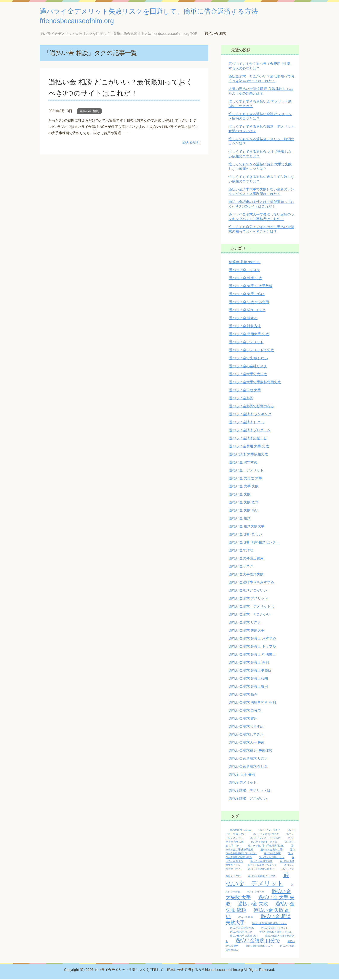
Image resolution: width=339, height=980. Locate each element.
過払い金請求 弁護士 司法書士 (252, 655)
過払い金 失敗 (240, 495)
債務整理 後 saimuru (245, 263)
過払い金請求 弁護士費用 (248, 687)
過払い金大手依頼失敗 (246, 575)
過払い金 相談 (89, 112)
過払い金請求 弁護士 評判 (249, 663)
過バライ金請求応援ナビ (248, 439)
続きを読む (191, 144)
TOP (119, 35)
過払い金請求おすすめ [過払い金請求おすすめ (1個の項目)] (242, 929)
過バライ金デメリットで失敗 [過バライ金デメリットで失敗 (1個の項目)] (265, 839)
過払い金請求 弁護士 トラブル (252, 647)
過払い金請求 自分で (245, 712)
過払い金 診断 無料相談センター (254, 543)
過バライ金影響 (241, 399)
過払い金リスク (241, 567)
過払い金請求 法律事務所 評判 (252, 704)
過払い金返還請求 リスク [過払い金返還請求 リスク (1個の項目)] (259, 947)
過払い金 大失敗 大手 (245, 479)
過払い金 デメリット (246, 471)
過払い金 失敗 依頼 (244, 503)
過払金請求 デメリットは (250, 792)
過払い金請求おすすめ (246, 728)
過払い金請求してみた (246, 736)
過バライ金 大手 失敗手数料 (251, 287)
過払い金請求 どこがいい (250, 615)
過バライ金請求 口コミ (247, 423)
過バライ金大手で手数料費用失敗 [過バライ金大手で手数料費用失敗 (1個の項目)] (266, 847)
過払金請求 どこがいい (248, 800)
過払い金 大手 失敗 (244, 487)
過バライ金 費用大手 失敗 (249, 335)
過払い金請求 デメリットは (251, 607)
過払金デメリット (243, 784)
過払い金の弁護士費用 (246, 559)
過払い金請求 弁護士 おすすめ (252, 639)
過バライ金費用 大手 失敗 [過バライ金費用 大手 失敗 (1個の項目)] (262, 877)
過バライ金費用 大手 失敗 (249, 447)
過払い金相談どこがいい (248, 591)
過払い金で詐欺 (241, 551)
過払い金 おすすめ (243, 463)
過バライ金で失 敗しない (248, 359)
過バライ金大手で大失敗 (248, 375)
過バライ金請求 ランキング (250, 415)
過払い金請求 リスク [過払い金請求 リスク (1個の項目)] (241, 933)
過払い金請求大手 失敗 (247, 744)
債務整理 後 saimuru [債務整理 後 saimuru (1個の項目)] (241, 831)
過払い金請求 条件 (243, 696)
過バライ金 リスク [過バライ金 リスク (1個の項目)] (269, 831)
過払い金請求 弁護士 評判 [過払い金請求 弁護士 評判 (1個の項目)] (244, 937)
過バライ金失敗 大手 (245, 391)
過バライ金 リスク (245, 271)
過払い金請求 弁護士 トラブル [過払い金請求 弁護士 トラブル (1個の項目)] (276, 933)
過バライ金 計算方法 (245, 327)
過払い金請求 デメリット (248, 599)
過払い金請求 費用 (243, 720)
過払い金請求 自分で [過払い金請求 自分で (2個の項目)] (258, 942)
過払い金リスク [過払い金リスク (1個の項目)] (256, 893)
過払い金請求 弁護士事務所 (250, 671)
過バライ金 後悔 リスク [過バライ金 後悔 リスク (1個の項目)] (272, 858)
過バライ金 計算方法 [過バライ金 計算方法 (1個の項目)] (261, 862)
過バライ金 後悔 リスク (247, 311)
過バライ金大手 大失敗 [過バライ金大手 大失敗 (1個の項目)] (264, 843)
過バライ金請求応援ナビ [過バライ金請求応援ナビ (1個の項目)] (261, 870)
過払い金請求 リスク (245, 623)
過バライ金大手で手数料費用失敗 (255, 383)
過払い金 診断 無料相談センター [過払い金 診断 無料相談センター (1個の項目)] (269, 924)
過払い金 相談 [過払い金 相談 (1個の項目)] (245, 918)
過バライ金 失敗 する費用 (249, 303)
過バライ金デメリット (246, 343)
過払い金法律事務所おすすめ (251, 583)
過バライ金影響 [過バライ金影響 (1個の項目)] (272, 854)
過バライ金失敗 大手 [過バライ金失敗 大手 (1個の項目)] (272, 851)
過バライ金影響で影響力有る (251, 407)
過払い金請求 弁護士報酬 (248, 679)
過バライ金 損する (243, 319)
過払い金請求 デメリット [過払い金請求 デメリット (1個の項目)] (275, 929)
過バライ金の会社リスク (248, 367)
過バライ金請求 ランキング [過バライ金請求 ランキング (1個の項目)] (262, 866)
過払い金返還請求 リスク (248, 760)
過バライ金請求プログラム (250, 431)
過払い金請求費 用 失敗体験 (251, 752)
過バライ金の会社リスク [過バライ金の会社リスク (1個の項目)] (266, 835)
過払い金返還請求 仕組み (248, 768)
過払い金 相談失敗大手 (247, 527)
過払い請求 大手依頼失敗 (248, 455)
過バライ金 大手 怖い (247, 295)
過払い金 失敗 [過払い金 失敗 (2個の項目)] (253, 905)
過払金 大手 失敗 (242, 776)
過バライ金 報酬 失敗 (245, 279)
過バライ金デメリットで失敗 (251, 351)
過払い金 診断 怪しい (245, 535)
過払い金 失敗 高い (244, 511)
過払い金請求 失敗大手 (247, 631)
